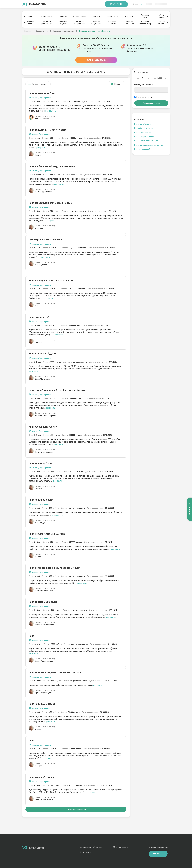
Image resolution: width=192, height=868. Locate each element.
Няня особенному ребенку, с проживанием (52, 166)
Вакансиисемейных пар (145, 22)
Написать (158, 854)
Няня (31, 636)
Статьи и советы (121, 847)
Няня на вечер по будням (42, 354)
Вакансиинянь (30, 22)
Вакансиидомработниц (80, 22)
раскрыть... (51, 111)
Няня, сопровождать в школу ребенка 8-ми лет (54, 568)
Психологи (129, 16)
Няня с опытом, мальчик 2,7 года (47, 534)
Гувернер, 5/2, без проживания (45, 239)
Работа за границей (143, 132)
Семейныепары (145, 16)
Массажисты (112, 16)
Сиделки (63, 16)
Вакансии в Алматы (143, 124)
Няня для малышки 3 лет (42, 93)
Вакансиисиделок (63, 22)
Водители (96, 16)
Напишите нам (189, 509)
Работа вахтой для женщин (146, 141)
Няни (30, 16)
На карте (116, 84)
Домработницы (80, 16)
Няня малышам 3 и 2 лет (42, 704)
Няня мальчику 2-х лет (41, 463)
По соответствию (37, 84)
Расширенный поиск (151, 103)
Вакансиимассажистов (112, 22)
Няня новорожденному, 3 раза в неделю (51, 203)
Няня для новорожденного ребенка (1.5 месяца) (55, 672)
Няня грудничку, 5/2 (39, 317)
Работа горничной (142, 149)
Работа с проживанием (144, 137)
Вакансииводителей (96, 22)
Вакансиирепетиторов (47, 22)
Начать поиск (116, 4)
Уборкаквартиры (162, 16)
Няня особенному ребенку (43, 427)
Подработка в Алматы (144, 128)
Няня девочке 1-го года (42, 777)
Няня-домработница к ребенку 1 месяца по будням (57, 390)
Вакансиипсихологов (129, 22)
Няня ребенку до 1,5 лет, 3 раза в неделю (51, 280)
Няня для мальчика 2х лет (43, 602)
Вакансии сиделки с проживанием (149, 145)
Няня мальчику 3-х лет (41, 500)
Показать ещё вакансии (76, 809)
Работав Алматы (162, 22)
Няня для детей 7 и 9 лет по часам (47, 130)
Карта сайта (85, 852)
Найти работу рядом (96, 60)
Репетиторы (47, 16)
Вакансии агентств (143, 97)
